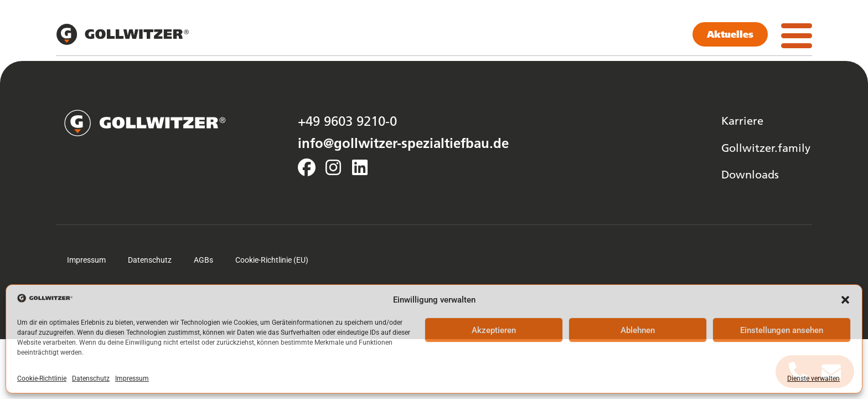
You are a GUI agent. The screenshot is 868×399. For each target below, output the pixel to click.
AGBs (203, 260)
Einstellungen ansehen (782, 330)
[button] (845, 300)
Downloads (750, 174)
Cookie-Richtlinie (42, 378)
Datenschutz (91, 378)
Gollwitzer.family (766, 147)
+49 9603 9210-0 (347, 121)
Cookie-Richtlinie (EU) (272, 260)
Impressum (132, 378)
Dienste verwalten (813, 378)
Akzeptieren (494, 330)
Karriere (742, 120)
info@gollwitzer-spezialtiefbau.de (403, 143)
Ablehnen (638, 330)
